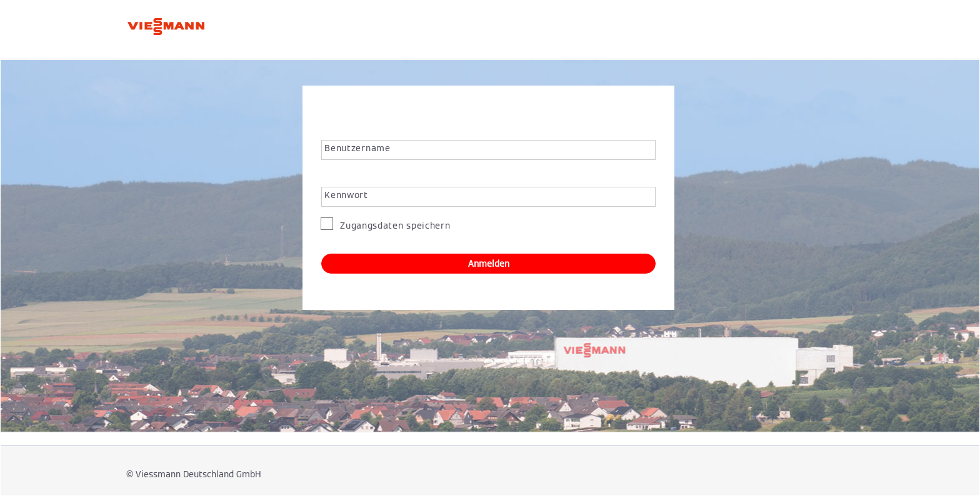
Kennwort (346, 195)
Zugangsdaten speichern (393, 226)
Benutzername (357, 148)
